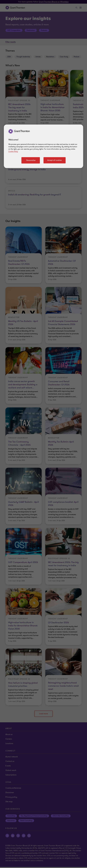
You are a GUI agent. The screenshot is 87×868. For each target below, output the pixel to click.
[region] (43, 146)
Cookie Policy (13, 151)
